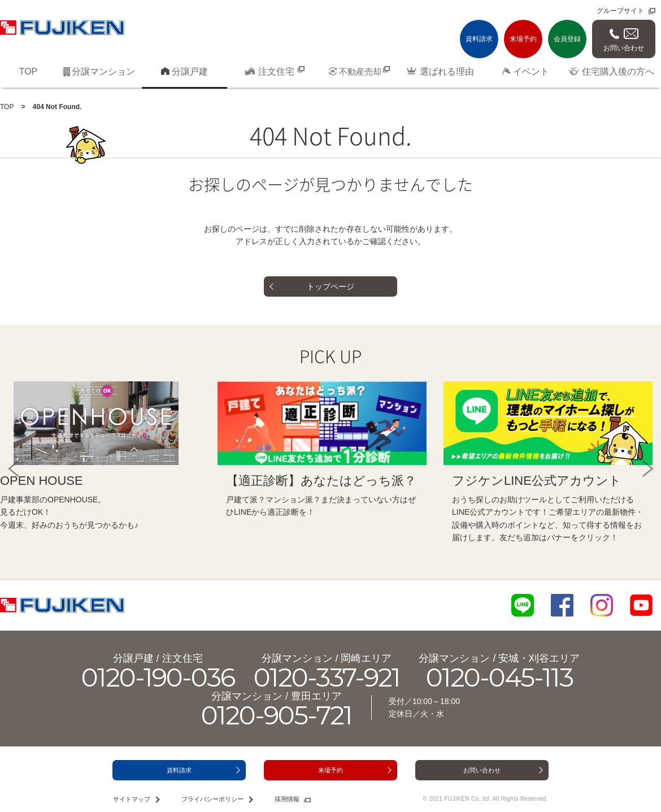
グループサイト (620, 11)
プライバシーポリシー (212, 799)
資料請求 (479, 39)
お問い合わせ (624, 48)
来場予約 (523, 39)
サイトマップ (132, 799)
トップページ (330, 286)
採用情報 (287, 799)
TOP (7, 107)
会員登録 (567, 39)
